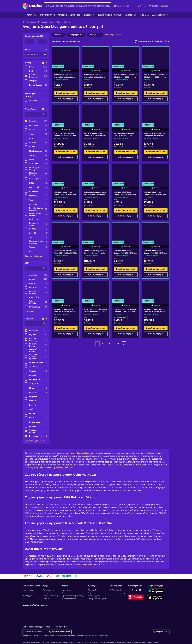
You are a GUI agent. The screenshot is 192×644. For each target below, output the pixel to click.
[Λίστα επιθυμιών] (139, 6)
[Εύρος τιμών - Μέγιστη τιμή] (42, 41)
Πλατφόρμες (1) (76, 35)
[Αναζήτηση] (78, 6)
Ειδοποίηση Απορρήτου (77, 636)
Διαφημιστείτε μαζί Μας (117, 593)
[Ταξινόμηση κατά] (152, 42)
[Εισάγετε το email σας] (35, 632)
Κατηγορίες (43, 22)
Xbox (52, 22)
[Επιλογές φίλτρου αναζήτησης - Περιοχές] (36, 324)
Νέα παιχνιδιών (93, 590)
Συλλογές (46, 593)
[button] (124, 344)
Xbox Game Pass (84, 565)
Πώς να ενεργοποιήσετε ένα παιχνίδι (73, 593)
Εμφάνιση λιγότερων (35, 256)
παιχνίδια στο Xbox (80, 453)
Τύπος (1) (59, 35)
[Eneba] (32, 6)
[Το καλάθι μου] (145, 6)
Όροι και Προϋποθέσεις (133, 642)
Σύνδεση (154, 6)
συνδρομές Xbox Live (38, 468)
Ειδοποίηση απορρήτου (151, 642)
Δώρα (90, 593)
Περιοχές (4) (95, 35)
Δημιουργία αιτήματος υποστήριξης (73, 596)
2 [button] (106, 344)
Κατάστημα (31, 22)
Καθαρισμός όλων (113, 35)
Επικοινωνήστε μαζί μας (30, 593)
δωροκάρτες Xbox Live (62, 468)
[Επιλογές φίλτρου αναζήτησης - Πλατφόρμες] (36, 114)
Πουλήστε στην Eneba (117, 590)
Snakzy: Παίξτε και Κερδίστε (97, 599)
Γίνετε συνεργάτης (94, 596)
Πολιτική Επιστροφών (69, 599)
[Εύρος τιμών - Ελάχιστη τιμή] (30, 41)
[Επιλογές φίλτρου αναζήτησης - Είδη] (36, 268)
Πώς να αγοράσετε (49, 590)
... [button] (114, 344)
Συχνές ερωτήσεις (67, 590)
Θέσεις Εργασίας (28, 596)
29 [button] (118, 344)
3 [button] (110, 344)
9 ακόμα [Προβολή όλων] (29, 312)
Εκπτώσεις (46, 599)
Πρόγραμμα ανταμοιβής (51, 596)
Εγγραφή (165, 6)
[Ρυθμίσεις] (122, 6)
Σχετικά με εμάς (28, 590)
